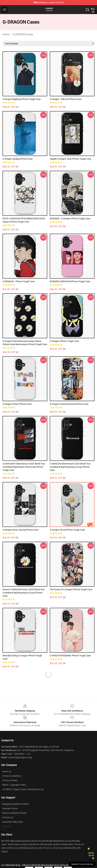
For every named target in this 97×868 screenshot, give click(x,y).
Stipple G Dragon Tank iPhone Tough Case (70, 159)
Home (6, 34)
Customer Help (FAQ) (13, 822)
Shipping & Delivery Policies (16, 804)
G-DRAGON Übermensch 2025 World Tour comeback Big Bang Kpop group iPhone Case (70, 467)
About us (7, 771)
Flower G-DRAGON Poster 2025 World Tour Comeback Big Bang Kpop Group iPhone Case (24, 593)
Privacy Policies (10, 780)
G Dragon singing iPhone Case (18, 159)
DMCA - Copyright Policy (14, 785)
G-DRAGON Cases (23, 34)
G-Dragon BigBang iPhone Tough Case (22, 99)
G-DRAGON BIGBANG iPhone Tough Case (70, 656)
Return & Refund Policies (14, 813)
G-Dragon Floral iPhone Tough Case (67, 530)
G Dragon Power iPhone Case (17, 404)
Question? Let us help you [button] (82, 864)
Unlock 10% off (91, 854)
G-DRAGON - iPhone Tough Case (19, 281)
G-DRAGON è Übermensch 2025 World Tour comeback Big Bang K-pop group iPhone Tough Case (24, 467)
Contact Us (8, 817)
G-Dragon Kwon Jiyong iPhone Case (20, 530)
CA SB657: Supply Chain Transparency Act (23, 789)
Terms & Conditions (12, 776)
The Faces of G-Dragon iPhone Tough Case (71, 589)
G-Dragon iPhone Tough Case (64, 341)
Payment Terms (10, 808)
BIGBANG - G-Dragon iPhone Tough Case (70, 219)
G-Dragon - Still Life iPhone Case (66, 99)
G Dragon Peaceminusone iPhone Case (69, 404)
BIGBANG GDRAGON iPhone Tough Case (70, 281)
